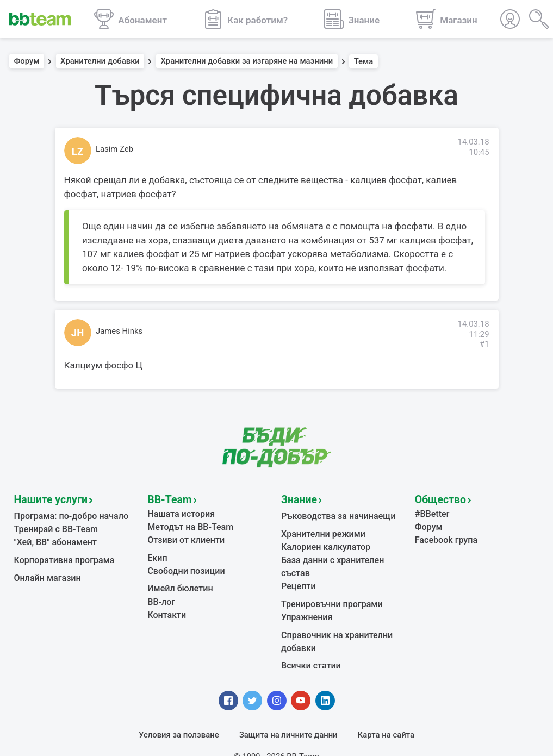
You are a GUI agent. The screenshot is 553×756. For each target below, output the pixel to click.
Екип (157, 552)
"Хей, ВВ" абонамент (52, 538)
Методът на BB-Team (187, 523)
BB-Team (167, 498)
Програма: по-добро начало (67, 514)
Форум (27, 61)
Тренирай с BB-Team (53, 526)
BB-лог (160, 593)
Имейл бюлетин (178, 582)
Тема (364, 61)
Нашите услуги (46, 498)
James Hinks (119, 331)
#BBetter (431, 511)
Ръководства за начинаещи (334, 514)
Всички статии (309, 641)
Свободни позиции (183, 565)
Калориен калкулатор (322, 542)
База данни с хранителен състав (343, 555)
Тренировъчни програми (328, 584)
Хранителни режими (320, 530)
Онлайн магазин (45, 572)
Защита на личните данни (288, 710)
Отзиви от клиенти (183, 536)
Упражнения (305, 596)
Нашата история (178, 511)
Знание (297, 498)
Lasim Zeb (114, 149)
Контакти (165, 605)
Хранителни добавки (100, 61)
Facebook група (444, 536)
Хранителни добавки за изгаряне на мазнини (247, 61)
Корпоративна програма (61, 555)
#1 (484, 344)
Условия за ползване (179, 710)
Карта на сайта (386, 710)
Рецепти (297, 567)
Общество (437, 498)
